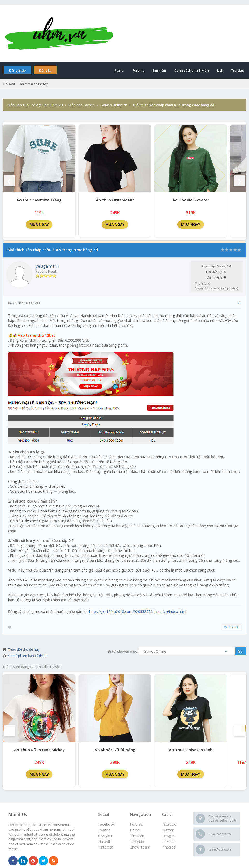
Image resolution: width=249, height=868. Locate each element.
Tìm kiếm (159, 70)
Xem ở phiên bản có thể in (28, 656)
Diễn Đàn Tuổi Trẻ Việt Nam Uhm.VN (35, 105)
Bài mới (9, 84)
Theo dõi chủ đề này (24, 649)
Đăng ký (45, 70)
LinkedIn (169, 841)
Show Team (140, 847)
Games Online (112, 105)
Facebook (170, 824)
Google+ (169, 836)
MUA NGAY (39, 224)
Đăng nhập (18, 70)
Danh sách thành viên (192, 70)
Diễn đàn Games (82, 105)
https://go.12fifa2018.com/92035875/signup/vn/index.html (138, 611)
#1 (239, 303)
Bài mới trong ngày (33, 84)
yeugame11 (48, 266)
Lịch (220, 70)
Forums (138, 70)
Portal (120, 70)
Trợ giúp (238, 70)
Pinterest (169, 847)
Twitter (168, 830)
